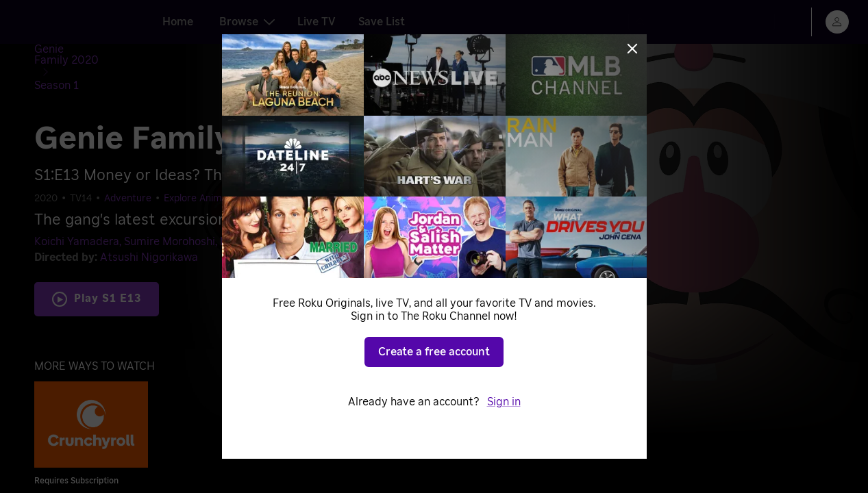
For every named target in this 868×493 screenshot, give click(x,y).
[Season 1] (175, 52)
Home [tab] (178, 22)
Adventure (128, 165)
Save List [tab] (382, 22)
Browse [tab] (247, 22)
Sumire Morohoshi (170, 209)
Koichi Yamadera (77, 209)
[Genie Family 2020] (94, 52)
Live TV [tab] (317, 22)
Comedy (292, 165)
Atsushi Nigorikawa (149, 224)
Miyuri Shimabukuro (270, 209)
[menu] (837, 22)
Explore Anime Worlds (212, 165)
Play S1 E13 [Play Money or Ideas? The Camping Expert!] (108, 266)
